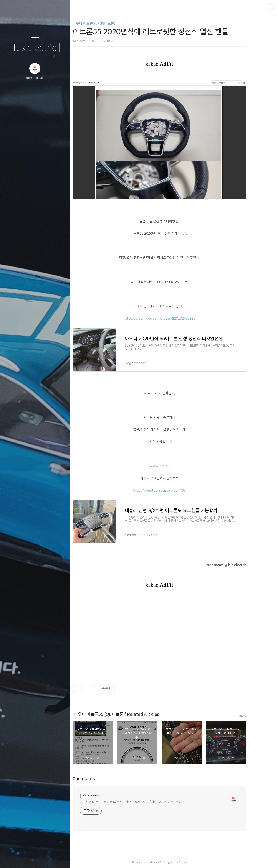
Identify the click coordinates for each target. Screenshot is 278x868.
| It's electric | (35, 48)
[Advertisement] (171, 636)
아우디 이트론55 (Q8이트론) (106, 23)
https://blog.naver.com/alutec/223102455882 (171, 318)
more (254, 716)
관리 (61, 859)
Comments (95, 779)
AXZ (170, 862)
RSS (43, 859)
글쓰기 (9, 859)
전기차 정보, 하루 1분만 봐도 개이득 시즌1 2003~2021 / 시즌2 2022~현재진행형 (142, 802)
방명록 (26, 859)
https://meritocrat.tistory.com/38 (171, 490)
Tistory (194, 862)
